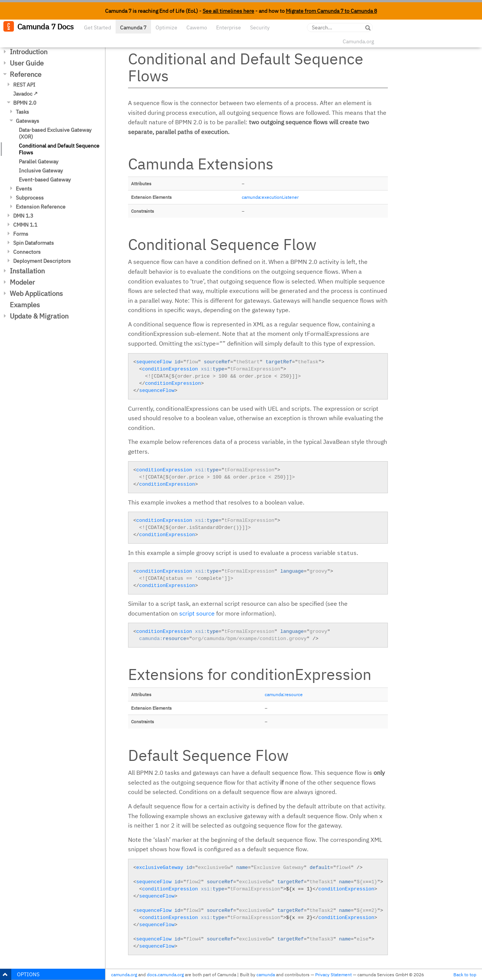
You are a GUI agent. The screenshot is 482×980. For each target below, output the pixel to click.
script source (197, 613)
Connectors (27, 252)
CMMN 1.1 (25, 225)
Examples (25, 305)
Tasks (22, 112)
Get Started (98, 27)
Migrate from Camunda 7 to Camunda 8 (331, 11)
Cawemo (197, 27)
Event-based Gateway (45, 180)
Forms (21, 234)
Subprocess (30, 198)
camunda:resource (284, 694)
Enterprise (229, 27)
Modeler (22, 282)
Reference (26, 74)
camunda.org (124, 975)
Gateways (27, 121)
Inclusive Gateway (41, 171)
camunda (266, 975)
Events (24, 189)
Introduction (29, 52)
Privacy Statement (333, 975)
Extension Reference (41, 207)
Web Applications (36, 293)
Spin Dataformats (34, 243)
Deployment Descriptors (42, 261)
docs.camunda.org (165, 975)
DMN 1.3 (23, 216)
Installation (27, 271)
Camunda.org (358, 41)
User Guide (27, 63)
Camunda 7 (133, 27)
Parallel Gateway (39, 162)
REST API (24, 85)
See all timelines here (228, 11)
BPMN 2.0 (25, 103)
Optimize (166, 27)
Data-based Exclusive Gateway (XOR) (55, 133)
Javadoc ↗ (25, 94)
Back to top (465, 975)
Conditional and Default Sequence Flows (59, 149)
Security (260, 27)
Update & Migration (39, 316)
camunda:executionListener (270, 197)
